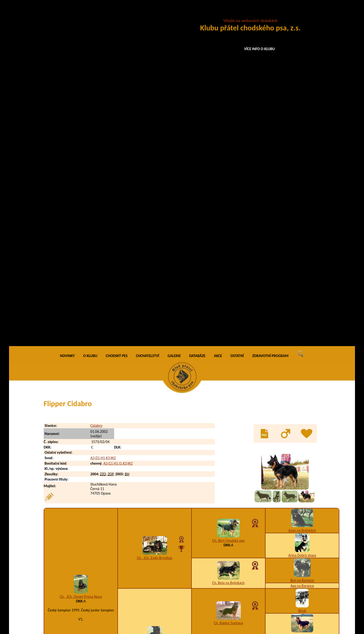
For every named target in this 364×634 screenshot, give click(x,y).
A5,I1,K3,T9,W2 (228, 582)
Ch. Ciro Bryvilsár (155, 396)
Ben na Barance (302, 238)
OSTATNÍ (237, 14)
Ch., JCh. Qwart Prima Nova (81, 255)
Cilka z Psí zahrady (228, 482)
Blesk (302, 269)
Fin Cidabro (75, 572)
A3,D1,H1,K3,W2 (103, 116)
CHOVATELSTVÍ (148, 14)
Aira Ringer (155, 467)
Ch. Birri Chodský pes (228, 199)
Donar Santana (302, 479)
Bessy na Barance (302, 294)
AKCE (218, 14)
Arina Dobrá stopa (302, 213)
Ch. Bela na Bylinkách (228, 241)
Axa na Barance (302, 244)
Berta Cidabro (81, 424)
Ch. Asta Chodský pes (228, 331)
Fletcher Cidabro (79, 591)
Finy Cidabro (76, 582)
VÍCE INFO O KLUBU (260, 49)
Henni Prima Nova (155, 306)
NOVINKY (67, 14)
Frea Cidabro (76, 601)
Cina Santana (302, 485)
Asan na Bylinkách (302, 188)
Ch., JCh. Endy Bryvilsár (155, 216)
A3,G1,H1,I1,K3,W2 (118, 122)
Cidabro (96, 84)
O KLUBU (90, 14)
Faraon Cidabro (78, 563)
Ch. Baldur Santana (228, 281)
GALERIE (174, 14)
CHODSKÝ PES (117, 14)
